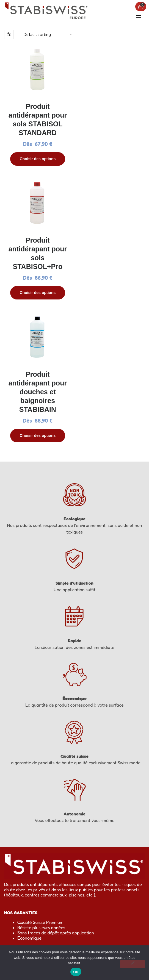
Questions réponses (37, 835)
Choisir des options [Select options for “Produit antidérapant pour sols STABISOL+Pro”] (112, 158)
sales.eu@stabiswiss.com (28, 887)
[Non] (133, 964)
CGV (22, 840)
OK (76, 972)
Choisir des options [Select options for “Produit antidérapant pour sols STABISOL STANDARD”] (37, 158)
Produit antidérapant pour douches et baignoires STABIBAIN (37, 257)
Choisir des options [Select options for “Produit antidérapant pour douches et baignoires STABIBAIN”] (37, 300)
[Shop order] (47, 34)
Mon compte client (35, 829)
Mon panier (28, 824)
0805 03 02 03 (48, 882)
